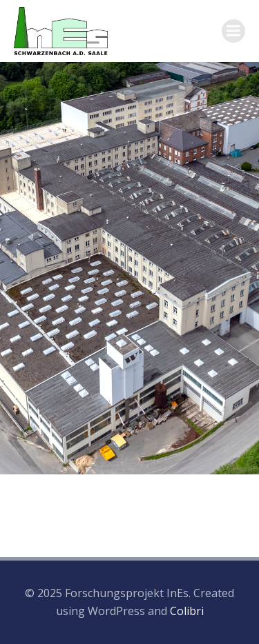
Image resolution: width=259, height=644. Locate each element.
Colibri (187, 611)
